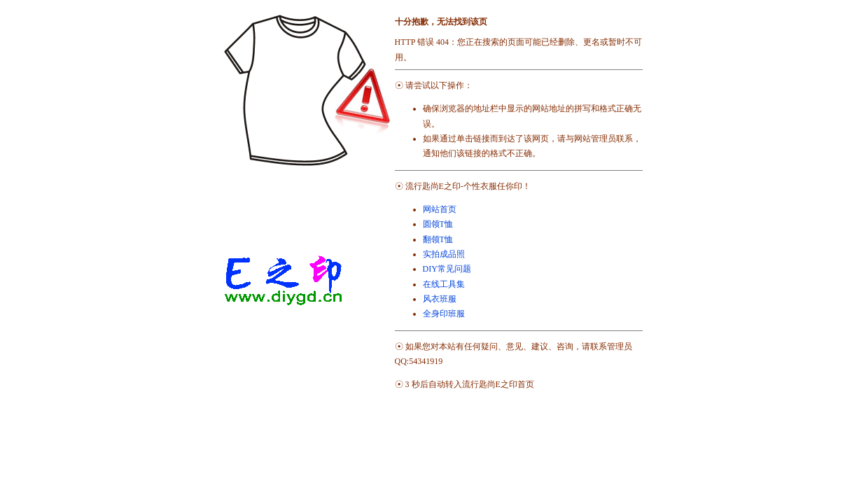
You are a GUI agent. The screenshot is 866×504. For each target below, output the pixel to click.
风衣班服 (440, 299)
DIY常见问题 (447, 269)
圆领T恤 (438, 224)
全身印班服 (444, 314)
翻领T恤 (438, 239)
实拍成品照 (444, 254)
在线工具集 (444, 284)
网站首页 (440, 209)
